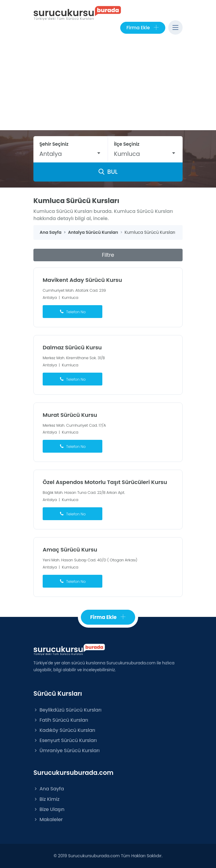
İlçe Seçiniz (127, 144)
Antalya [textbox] (51, 154)
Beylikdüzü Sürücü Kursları (67, 710)
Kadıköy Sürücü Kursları (64, 730)
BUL (108, 172)
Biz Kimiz (46, 799)
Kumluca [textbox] (127, 154)
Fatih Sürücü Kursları (61, 720)
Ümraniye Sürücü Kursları (67, 751)
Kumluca (70, 298)
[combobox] (71, 154)
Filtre (108, 255)
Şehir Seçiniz (54, 144)
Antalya (50, 298)
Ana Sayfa (49, 789)
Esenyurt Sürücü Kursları (65, 740)
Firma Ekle (143, 28)
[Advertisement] (108, 85)
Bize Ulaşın (49, 809)
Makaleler (48, 819)
